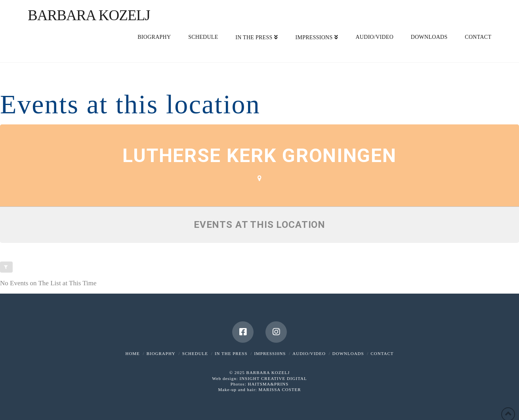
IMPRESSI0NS (270, 353)
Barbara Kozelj (89, 15)
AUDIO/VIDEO (309, 353)
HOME (132, 353)
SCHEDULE (195, 353)
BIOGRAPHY (161, 353)
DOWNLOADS (348, 353)
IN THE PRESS (231, 353)
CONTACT (382, 353)
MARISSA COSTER (280, 389)
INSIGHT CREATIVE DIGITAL (273, 378)
